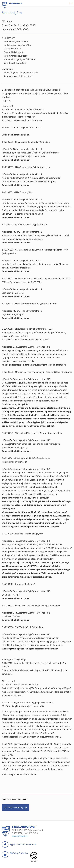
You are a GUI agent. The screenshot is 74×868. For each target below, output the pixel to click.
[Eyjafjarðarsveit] (6, 836)
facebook (5, 845)
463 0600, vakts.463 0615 (26, 833)
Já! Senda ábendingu (14, 807)
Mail (5, 855)
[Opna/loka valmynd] (71, 3)
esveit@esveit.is (20, 836)
